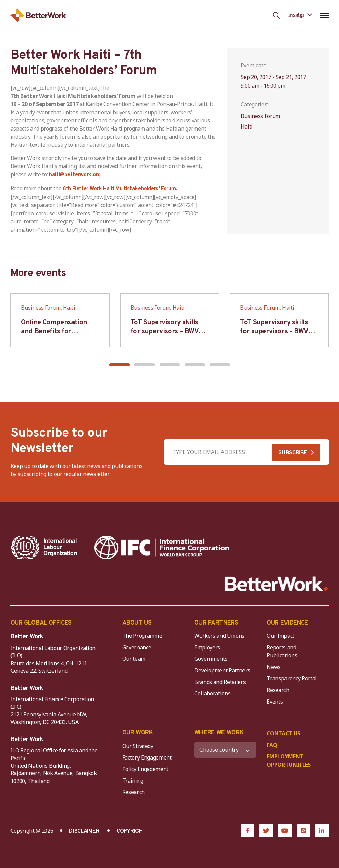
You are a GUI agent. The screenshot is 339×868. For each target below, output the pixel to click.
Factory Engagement (147, 757)
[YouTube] (285, 831)
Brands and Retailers (220, 682)
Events (275, 702)
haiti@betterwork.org (75, 175)
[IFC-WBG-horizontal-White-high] (162, 548)
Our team (134, 659)
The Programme (142, 636)
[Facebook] (248, 831)
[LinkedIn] (322, 831)
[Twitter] (266, 831)
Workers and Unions (219, 636)
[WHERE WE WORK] (225, 750)
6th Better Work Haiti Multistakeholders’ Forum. (120, 189)
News (274, 667)
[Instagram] (303, 831)
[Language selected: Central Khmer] (300, 15)
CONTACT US (283, 733)
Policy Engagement (147, 769)
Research (278, 690)
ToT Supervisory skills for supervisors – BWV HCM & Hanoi (165, 332)
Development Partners (222, 670)
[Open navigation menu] (325, 15)
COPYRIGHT (131, 831)
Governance (137, 647)
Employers (207, 647)
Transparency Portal (292, 678)
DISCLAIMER (84, 831)
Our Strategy (138, 746)
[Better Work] (277, 584)
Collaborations (213, 693)
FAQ (272, 745)
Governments (211, 659)
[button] (120, 365)
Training (133, 781)
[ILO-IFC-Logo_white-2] (44, 548)
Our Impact (280, 636)
